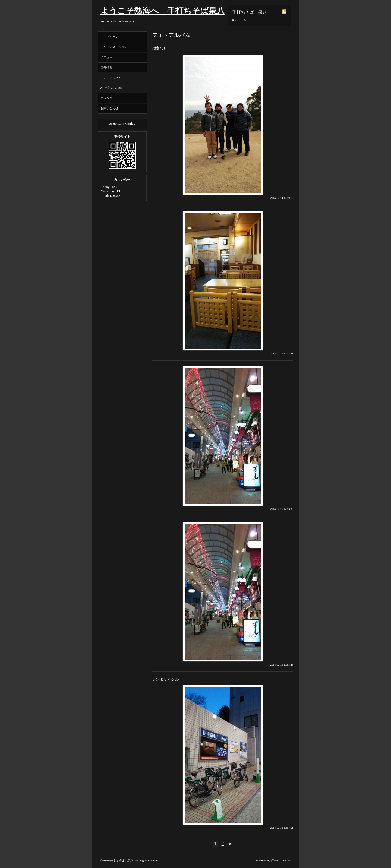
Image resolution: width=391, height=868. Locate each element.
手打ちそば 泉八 (121, 860)
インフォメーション (114, 47)
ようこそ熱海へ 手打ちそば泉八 (163, 11)
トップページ (109, 37)
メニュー (106, 57)
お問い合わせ (109, 108)
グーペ (275, 860)
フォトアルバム (111, 78)
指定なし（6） (114, 88)
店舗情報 (106, 68)
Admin (286, 860)
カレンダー (108, 98)
